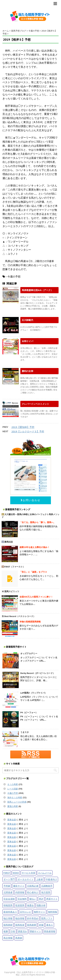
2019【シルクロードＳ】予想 (28, 431)
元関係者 (8, 892)
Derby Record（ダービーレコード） (38, 673)
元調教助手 (47, 886)
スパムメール (45, 873)
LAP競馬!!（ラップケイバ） (34, 693)
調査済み (22, 931)
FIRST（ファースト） (15, 567)
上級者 (40, 879)
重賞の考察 (13, 806)
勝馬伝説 (9, 542)
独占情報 (8, 918)
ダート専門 (9, 879)
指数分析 (41, 905)
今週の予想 (13, 793)
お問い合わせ (30, 500)
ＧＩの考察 (13, 784)
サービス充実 (28, 873)
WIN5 (16, 873)
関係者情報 (50, 931)
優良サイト (19, 886)
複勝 (6, 931)
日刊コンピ (26, 912)
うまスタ (25, 732)
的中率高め (33, 918)
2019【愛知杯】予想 (23, 427)
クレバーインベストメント (35, 404)
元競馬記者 (33, 886)
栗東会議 (12, 820)
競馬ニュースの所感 (17, 802)
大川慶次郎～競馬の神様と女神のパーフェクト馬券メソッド (30, 516)
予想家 (7, 886)
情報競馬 (8, 905)
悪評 (41, 899)
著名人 (50, 925)
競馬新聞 (32, 925)
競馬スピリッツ (12, 591)
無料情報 (53, 912)
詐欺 (13, 931)
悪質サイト (52, 899)
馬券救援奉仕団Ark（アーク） (37, 290)
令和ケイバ (27, 341)
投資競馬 (20, 905)
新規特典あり (10, 912)
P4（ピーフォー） (29, 713)
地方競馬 (46, 892)
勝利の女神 (27, 371)
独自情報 (20, 918)
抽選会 (30, 905)
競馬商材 (8, 925)
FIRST (7, 873)
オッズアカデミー (29, 654)
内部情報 (20, 892)
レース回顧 (13, 789)
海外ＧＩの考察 (15, 798)
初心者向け (33, 892)
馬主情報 (8, 938)
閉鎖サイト (35, 931)
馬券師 (19, 938)
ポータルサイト (26, 879)
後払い (33, 899)
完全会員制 (9, 899)
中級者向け (51, 879)
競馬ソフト (47, 918)
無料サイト (40, 912)
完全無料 (22, 899)
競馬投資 (20, 925)
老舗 (41, 925)
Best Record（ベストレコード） (20, 616)
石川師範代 (27, 320)
